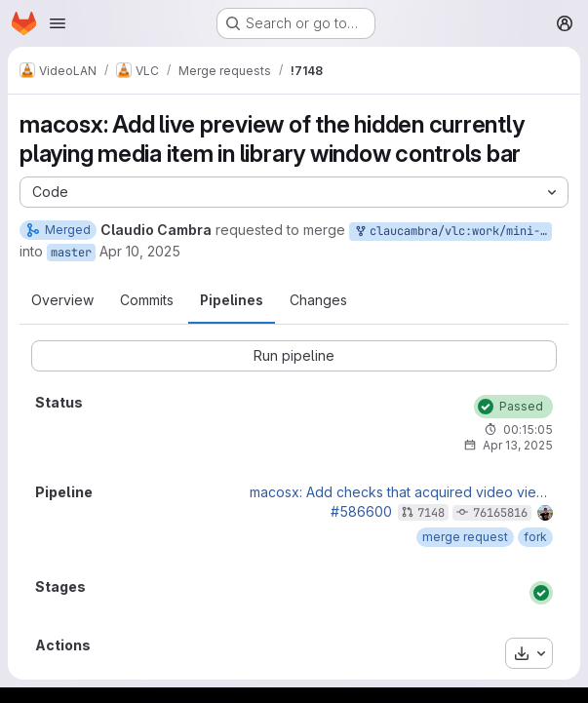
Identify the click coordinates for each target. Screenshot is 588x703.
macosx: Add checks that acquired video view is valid (401, 492)
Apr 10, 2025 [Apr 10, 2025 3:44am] (140, 251)
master (71, 253)
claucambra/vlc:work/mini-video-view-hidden (452, 232)
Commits (147, 300)
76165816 (500, 513)
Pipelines (232, 300)
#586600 (361, 511)
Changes (318, 300)
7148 (431, 513)
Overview (62, 300)
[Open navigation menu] (58, 23)
